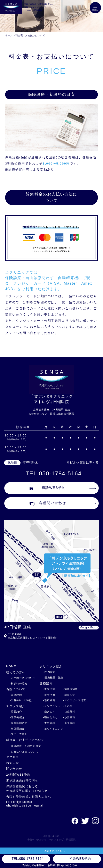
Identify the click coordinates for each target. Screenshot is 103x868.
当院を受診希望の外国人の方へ (29, 797)
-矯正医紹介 (17, 729)
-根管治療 (49, 695)
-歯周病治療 (70, 689)
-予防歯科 (49, 723)
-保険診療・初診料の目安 (26, 746)
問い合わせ (14, 769)
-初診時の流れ (19, 684)
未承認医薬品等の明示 (22, 780)
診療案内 (46, 683)
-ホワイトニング (53, 729)
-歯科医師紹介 (19, 723)
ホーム (9, 35)
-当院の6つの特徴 (21, 700)
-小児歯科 (69, 717)
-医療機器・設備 (54, 678)
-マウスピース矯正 (75, 700)
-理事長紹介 (17, 717)
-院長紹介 (16, 712)
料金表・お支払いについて (30, 35)
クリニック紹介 (51, 666)
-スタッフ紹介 (19, 734)
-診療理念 (16, 695)
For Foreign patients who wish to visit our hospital (24, 804)
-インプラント (52, 706)
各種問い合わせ (48, 503)
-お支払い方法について (24, 752)
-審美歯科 (69, 723)
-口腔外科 (69, 712)
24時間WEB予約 (18, 775)
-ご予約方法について (23, 678)
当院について (16, 689)
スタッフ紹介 (16, 706)
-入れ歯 (68, 706)
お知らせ (13, 763)
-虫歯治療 (49, 689)
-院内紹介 (50, 672)
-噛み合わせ (51, 717)
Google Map (88, 627)
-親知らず (69, 695)
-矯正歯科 (49, 700)
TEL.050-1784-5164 (54, 473)
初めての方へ (16, 672)
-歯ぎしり (49, 712)
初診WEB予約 (48, 488)
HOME (11, 666)
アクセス (13, 757)
